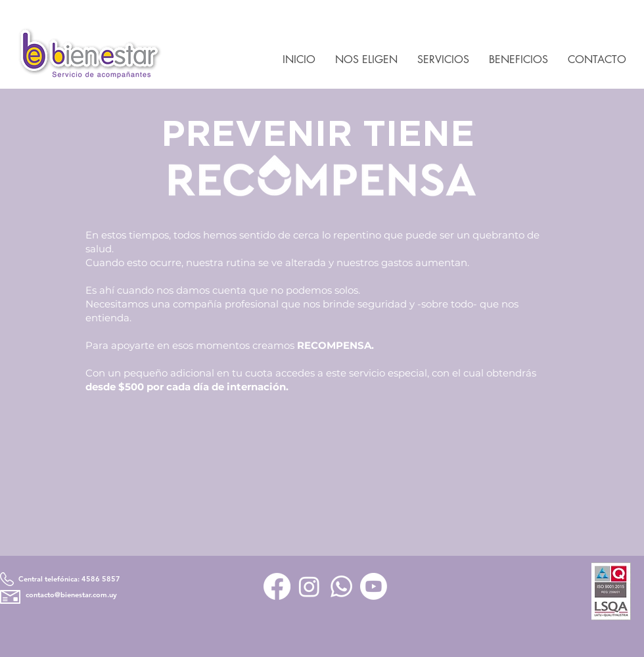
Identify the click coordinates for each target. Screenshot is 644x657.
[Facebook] (277, 586)
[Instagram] (309, 586)
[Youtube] (374, 586)
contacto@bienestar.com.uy (71, 595)
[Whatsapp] (341, 586)
